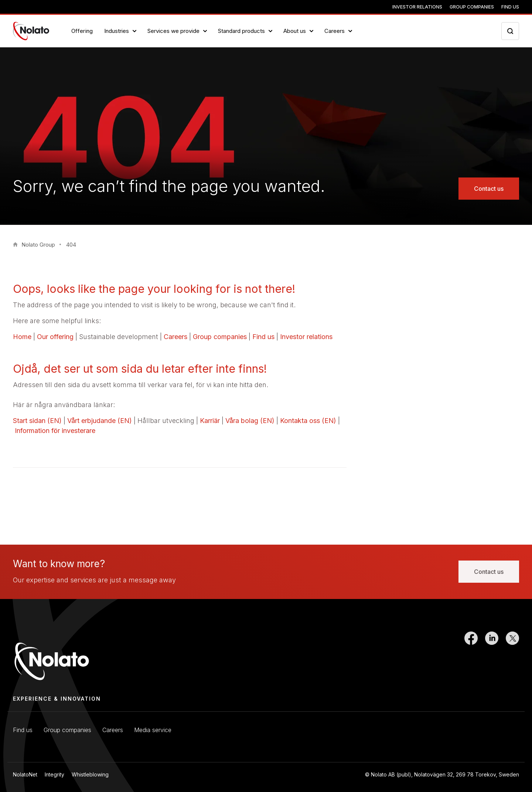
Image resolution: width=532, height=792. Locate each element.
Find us (510, 7)
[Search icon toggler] (510, 31)
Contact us (489, 189)
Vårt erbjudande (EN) (100, 421)
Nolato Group (38, 245)
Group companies (472, 7)
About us (295, 31)
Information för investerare (55, 431)
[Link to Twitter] (512, 656)
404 (71, 245)
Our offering (55, 337)
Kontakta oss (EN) (308, 421)
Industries (117, 31)
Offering (82, 31)
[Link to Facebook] (471, 656)
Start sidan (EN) (37, 421)
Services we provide (173, 31)
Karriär (210, 421)
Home (22, 337)
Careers (335, 31)
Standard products (241, 31)
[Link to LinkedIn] (492, 656)
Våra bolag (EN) (250, 421)
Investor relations (417, 7)
